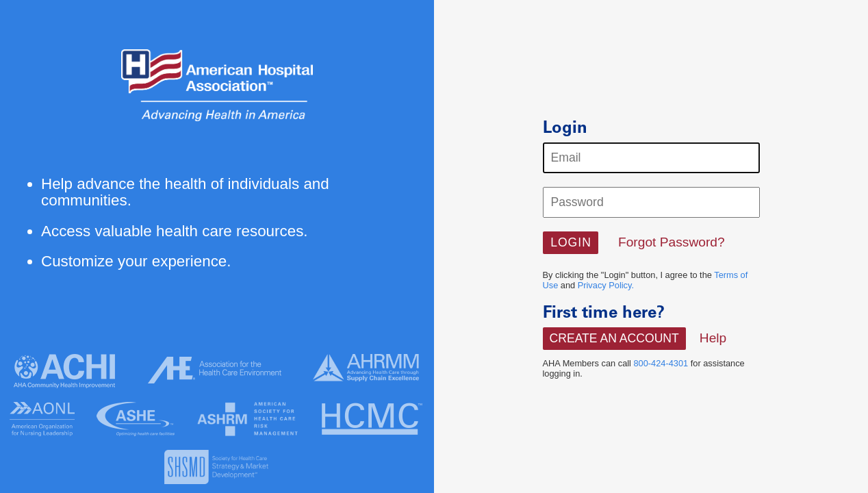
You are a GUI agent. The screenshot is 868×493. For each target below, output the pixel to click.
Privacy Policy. (606, 285)
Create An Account (614, 338)
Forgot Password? (672, 242)
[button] (571, 243)
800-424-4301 (661, 363)
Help (713, 338)
